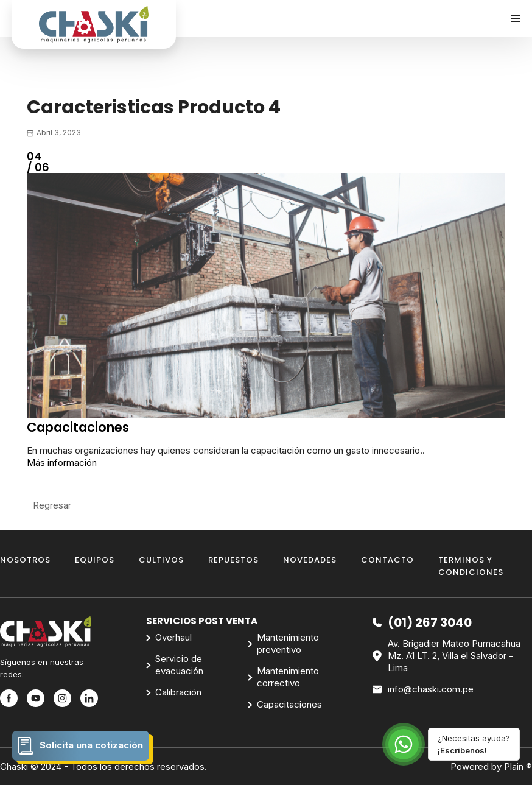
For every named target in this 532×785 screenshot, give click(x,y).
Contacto (387, 560)
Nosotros (25, 560)
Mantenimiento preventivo (288, 643)
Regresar (52, 505)
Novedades (310, 560)
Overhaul (173, 637)
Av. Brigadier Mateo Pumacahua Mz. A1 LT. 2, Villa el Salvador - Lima (446, 656)
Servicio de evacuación (179, 665)
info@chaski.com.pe (423, 689)
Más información (62, 463)
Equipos (95, 560)
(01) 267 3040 (422, 622)
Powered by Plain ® (491, 766)
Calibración (178, 692)
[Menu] (512, 18)
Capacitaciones (289, 704)
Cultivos (161, 560)
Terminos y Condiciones (471, 566)
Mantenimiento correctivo (288, 677)
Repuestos (233, 560)
